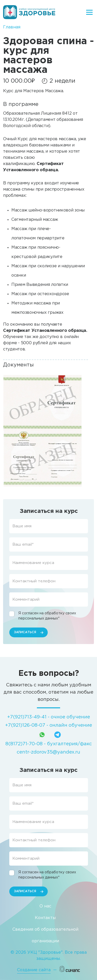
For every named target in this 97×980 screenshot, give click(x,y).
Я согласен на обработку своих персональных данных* (47, 616)
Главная (12, 27)
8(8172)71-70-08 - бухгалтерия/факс (49, 744)
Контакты (45, 918)
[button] (43, 403)
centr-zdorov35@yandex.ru (48, 752)
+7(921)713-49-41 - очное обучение (49, 717)
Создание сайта (34, 970)
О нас (45, 906)
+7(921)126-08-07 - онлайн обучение (49, 725)
